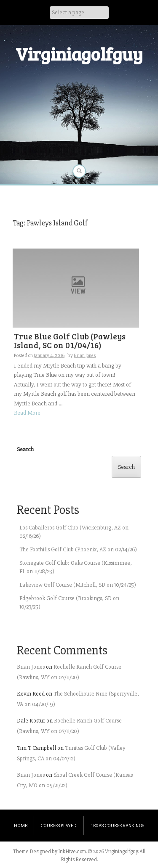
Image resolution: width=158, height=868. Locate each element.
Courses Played (59, 826)
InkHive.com (72, 852)
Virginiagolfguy (79, 54)
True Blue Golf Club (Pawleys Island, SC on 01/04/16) (70, 341)
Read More (27, 413)
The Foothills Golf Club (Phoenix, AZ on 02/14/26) (78, 549)
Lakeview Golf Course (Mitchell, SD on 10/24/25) (78, 585)
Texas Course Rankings (118, 826)
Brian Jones (85, 356)
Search (25, 449)
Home (21, 826)
